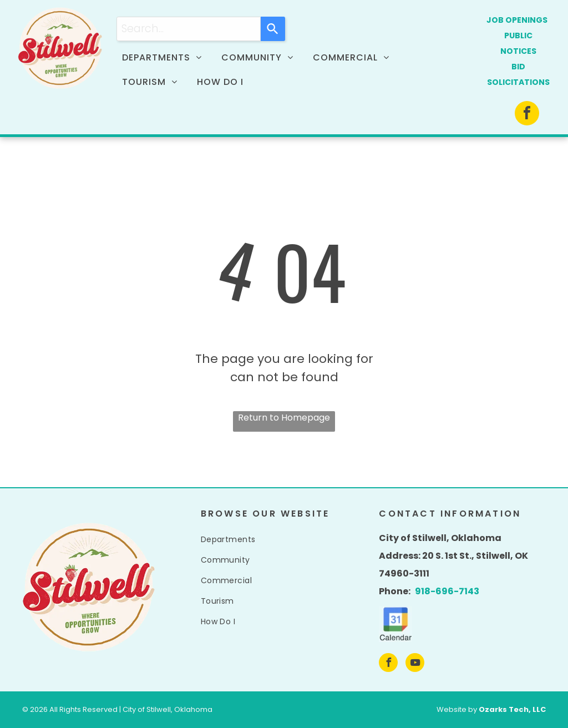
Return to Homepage (284, 418)
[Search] (273, 29)
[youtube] (415, 664)
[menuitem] (166, 58)
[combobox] (189, 29)
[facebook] (527, 115)
